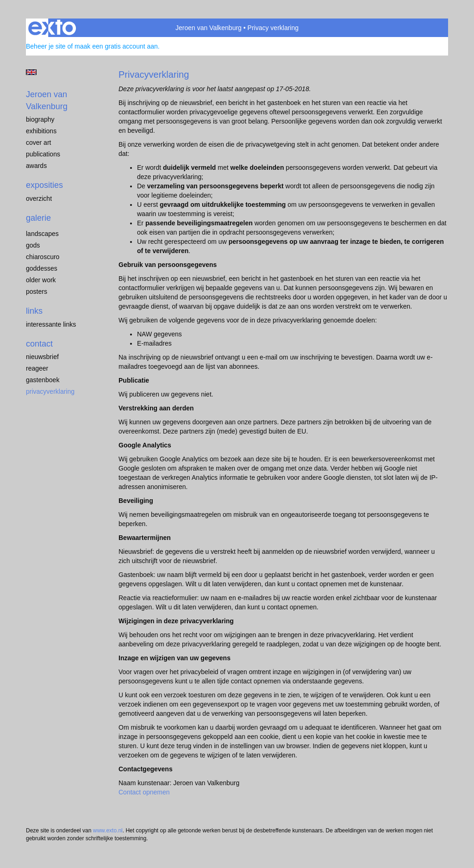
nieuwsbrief (42, 357)
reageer (37, 368)
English (31, 72)
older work (41, 280)
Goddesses (42, 268)
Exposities (44, 185)
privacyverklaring (50, 391)
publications (43, 154)
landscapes (42, 234)
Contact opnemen (144, 792)
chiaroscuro (43, 257)
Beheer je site (46, 46)
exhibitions (41, 131)
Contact (39, 344)
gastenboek (43, 380)
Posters (37, 291)
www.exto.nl (108, 831)
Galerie (38, 218)
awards (36, 166)
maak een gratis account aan (116, 46)
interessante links (51, 324)
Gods (33, 245)
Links (34, 311)
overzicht (39, 198)
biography (40, 119)
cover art (38, 143)
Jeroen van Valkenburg (209, 28)
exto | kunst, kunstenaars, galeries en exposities (52, 28)
